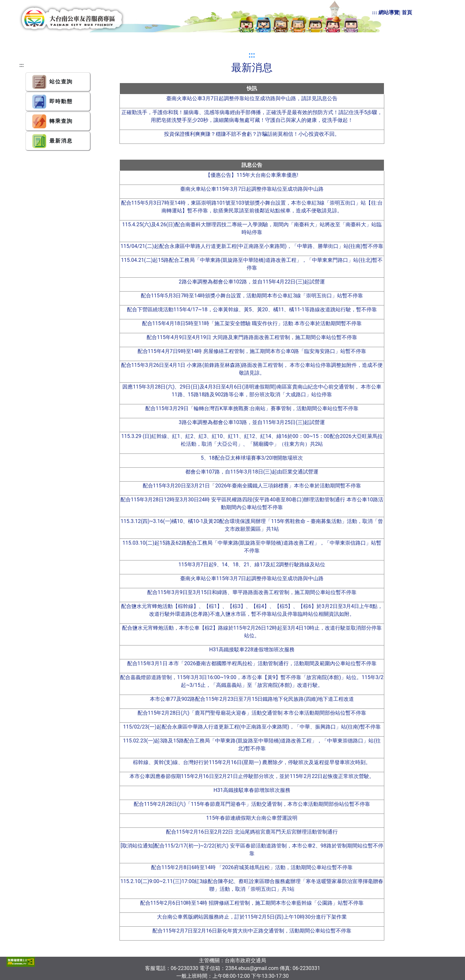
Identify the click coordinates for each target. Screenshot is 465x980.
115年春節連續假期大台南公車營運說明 (252, 818)
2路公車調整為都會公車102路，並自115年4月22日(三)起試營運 (252, 282)
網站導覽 (389, 12)
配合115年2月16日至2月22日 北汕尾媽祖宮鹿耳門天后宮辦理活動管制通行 (252, 832)
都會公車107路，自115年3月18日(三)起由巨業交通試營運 (252, 472)
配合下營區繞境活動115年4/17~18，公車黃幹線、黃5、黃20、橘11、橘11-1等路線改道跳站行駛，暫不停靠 (252, 309)
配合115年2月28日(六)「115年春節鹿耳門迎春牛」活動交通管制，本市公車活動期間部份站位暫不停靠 (252, 804)
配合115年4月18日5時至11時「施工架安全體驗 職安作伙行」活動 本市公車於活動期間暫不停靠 (252, 323)
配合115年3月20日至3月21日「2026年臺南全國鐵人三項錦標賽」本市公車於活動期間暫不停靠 (252, 486)
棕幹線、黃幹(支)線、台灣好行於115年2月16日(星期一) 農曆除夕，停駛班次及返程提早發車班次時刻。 (252, 762)
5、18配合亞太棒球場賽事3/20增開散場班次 (252, 458)
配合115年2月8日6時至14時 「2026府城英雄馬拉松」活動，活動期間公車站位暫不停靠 (252, 867)
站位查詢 (52, 82)
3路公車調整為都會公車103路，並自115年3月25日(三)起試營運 (252, 422)
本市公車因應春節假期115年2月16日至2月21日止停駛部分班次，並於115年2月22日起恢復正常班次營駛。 (252, 776)
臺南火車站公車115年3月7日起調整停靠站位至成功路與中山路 (252, 189)
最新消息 (52, 141)
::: (375, 12)
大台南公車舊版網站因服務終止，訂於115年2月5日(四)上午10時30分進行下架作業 (252, 917)
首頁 (407, 12)
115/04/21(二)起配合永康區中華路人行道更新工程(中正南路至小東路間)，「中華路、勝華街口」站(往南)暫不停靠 (252, 246)
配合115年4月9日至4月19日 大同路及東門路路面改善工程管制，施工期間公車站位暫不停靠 (252, 337)
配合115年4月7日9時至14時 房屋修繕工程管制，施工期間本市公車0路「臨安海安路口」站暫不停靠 (252, 351)
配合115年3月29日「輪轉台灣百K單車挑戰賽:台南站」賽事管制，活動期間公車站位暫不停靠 (252, 408)
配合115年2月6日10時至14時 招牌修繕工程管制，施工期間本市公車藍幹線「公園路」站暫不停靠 (252, 903)
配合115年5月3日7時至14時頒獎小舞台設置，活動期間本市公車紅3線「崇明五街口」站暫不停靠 (252, 296)
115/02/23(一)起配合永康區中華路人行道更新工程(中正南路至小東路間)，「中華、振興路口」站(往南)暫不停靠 (252, 727)
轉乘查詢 (52, 121)
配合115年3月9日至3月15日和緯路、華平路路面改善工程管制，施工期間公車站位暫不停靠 (252, 592)
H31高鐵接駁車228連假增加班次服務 (252, 650)
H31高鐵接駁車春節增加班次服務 (252, 790)
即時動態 (52, 102)
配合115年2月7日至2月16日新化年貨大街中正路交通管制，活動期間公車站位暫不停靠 (252, 931)
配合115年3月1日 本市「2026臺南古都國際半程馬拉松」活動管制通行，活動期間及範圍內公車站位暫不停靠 (252, 663)
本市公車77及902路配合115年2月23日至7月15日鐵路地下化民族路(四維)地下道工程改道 (252, 699)
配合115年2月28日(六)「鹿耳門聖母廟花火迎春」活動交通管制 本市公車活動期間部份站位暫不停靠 (252, 713)
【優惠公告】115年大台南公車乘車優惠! (252, 175)
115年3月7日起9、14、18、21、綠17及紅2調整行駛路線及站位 (252, 565)
